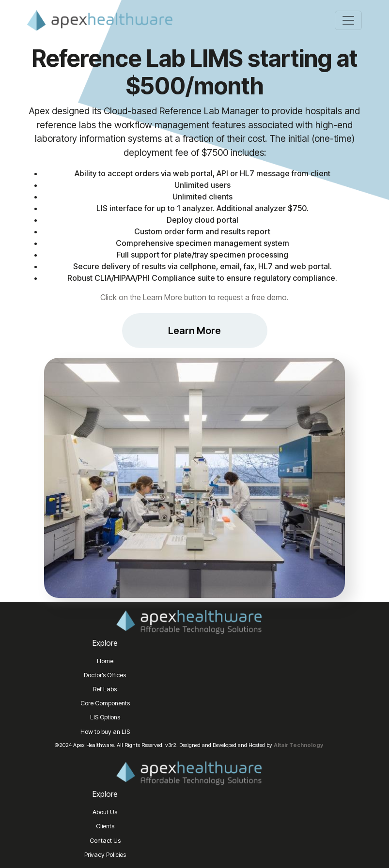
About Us (105, 812)
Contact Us (105, 841)
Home (105, 661)
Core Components (105, 703)
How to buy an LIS (105, 732)
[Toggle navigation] (348, 20)
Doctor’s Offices (105, 675)
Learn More (194, 331)
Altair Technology (298, 745)
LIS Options (105, 717)
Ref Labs (105, 689)
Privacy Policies (105, 855)
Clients (105, 826)
